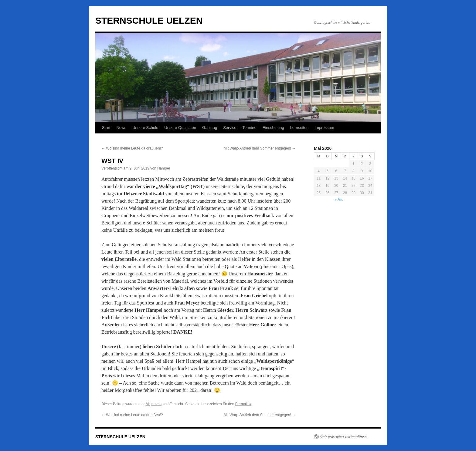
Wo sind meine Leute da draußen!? (132, 148)
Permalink (243, 404)
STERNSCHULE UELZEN (149, 20)
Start (106, 128)
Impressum (324, 128)
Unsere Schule (145, 128)
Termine (250, 128)
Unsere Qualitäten (180, 128)
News (121, 128)
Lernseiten (299, 128)
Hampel (163, 168)
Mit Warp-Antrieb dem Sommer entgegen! (260, 148)
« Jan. (339, 199)
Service (230, 128)
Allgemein (153, 404)
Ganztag (210, 128)
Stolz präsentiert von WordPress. (344, 437)
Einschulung (273, 128)
